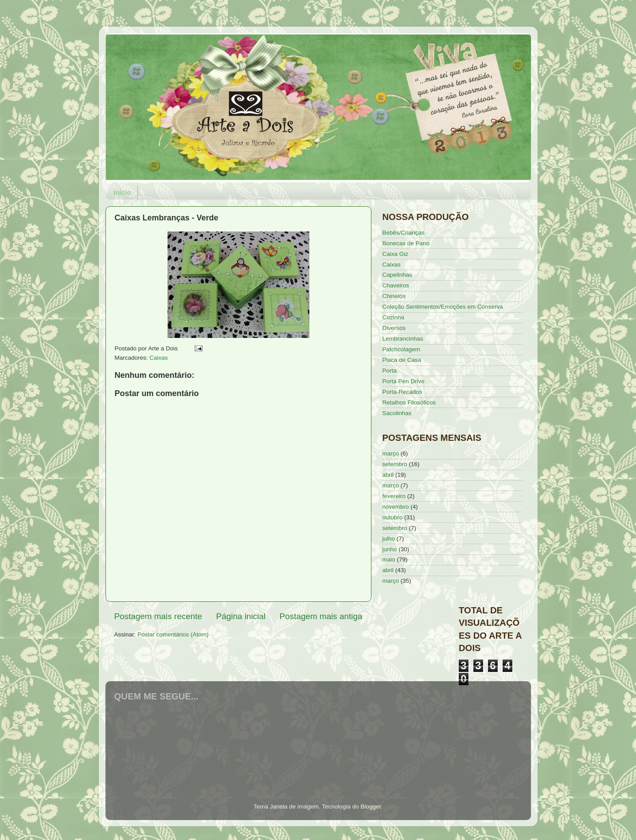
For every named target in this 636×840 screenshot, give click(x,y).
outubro (393, 517)
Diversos (394, 328)
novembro (396, 507)
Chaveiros (396, 285)
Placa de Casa (402, 360)
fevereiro (394, 496)
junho (390, 549)
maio (389, 559)
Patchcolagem (402, 349)
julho (389, 539)
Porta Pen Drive (404, 381)
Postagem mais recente (158, 616)
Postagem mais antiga (321, 616)
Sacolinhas (397, 413)
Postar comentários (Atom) (173, 634)
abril (388, 475)
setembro (395, 464)
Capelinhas (398, 275)
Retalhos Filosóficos (409, 402)
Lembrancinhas (403, 339)
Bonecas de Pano (406, 243)
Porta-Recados (402, 392)
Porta (390, 371)
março (391, 453)
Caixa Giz (396, 254)
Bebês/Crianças (404, 233)
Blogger (371, 807)
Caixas (158, 358)
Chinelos (394, 296)
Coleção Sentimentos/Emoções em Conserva (443, 307)
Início (122, 192)
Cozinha (394, 317)
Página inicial (241, 616)
